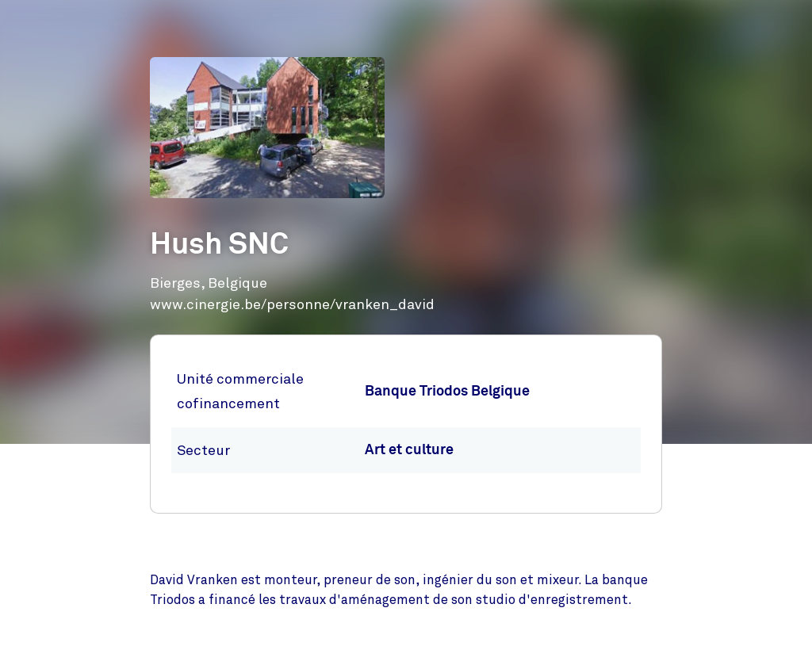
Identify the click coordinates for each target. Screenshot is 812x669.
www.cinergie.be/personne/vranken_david (292, 304)
